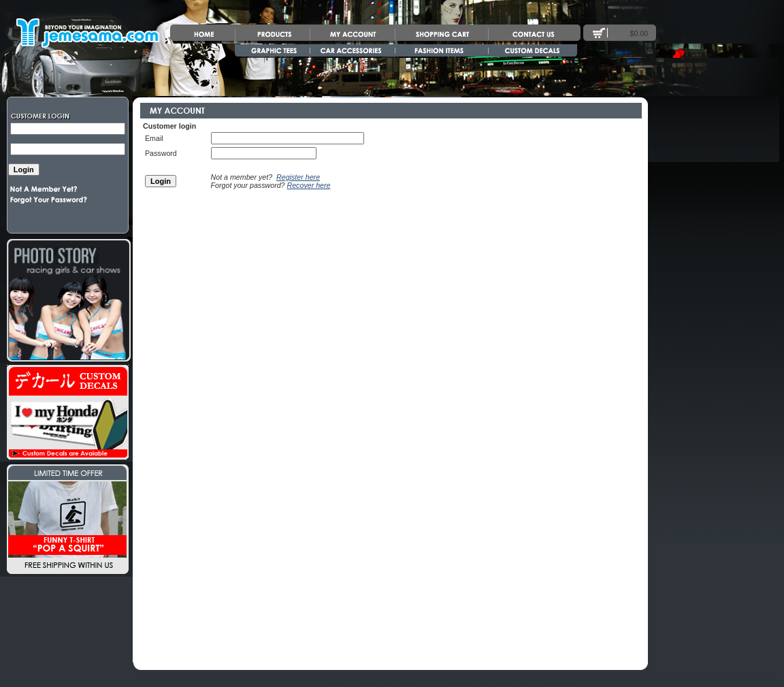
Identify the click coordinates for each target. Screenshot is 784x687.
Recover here (309, 185)
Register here (298, 177)
